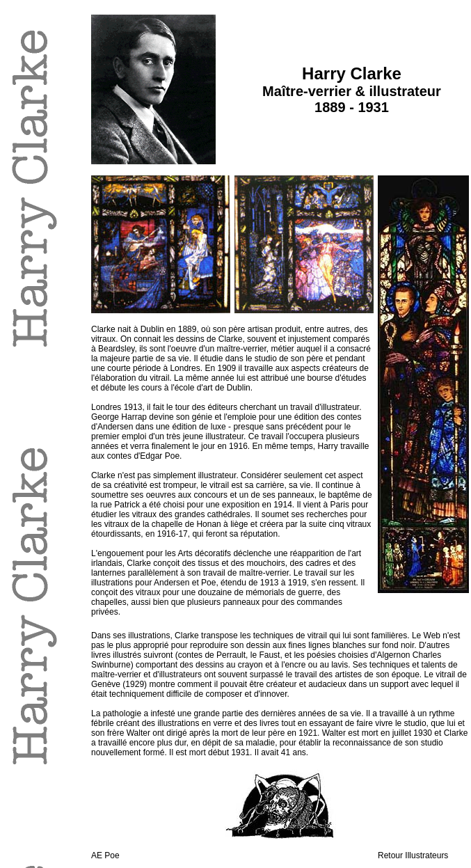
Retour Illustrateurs (413, 855)
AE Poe (105, 855)
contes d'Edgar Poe (143, 456)
